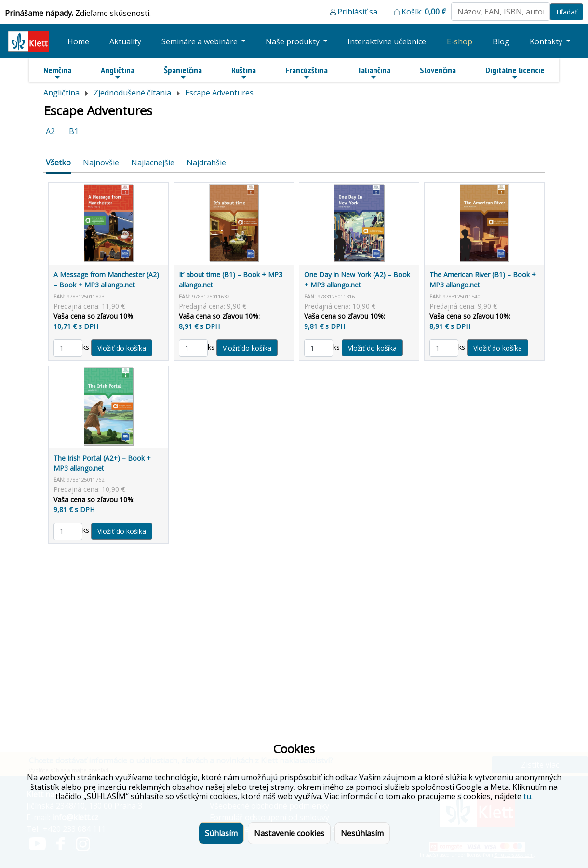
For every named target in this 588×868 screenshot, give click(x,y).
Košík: (424, 12)
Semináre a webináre (200, 41)
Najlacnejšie (153, 163)
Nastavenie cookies (289, 833)
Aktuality (125, 41)
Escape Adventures (219, 93)
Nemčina (57, 73)
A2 (50, 131)
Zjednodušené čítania (132, 93)
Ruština (244, 73)
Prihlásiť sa (357, 12)
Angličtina (118, 73)
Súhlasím (221, 833)
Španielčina (183, 73)
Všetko (58, 163)
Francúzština (307, 73)
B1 (74, 131)
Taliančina (374, 73)
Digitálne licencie (515, 73)
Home (78, 41)
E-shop (460, 41)
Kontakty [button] (547, 41)
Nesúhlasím (362, 833)
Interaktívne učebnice (387, 41)
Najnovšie (101, 163)
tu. (528, 796)
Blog (501, 41)
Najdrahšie (206, 163)
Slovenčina (438, 70)
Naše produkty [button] (294, 41)
